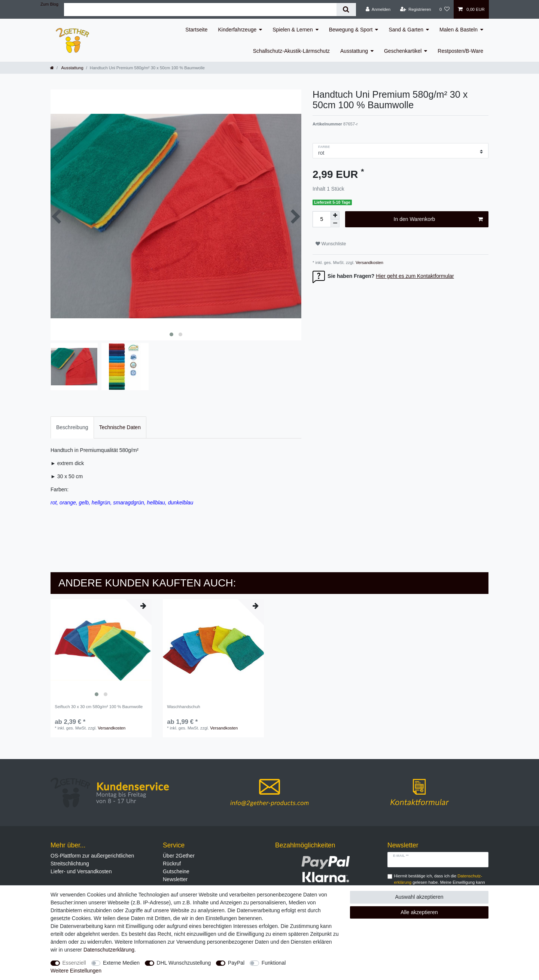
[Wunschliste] (444, 9)
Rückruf (172, 864)
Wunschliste (331, 244)
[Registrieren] (415, 9)
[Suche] (346, 10)
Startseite (196, 30)
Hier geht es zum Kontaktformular (415, 276)
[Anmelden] (378, 9)
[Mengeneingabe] (322, 219)
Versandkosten (369, 263)
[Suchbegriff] (200, 10)
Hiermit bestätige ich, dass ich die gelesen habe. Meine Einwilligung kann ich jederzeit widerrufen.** (440, 882)
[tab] (72, 427)
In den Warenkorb (438, 219)
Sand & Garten (406, 30)
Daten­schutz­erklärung (109, 950)
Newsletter (175, 879)
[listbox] (101, 650)
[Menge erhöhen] (335, 215)
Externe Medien (121, 963)
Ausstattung (354, 51)
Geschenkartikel (403, 51)
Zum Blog (49, 4)
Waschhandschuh (184, 707)
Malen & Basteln (459, 30)
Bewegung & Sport (351, 30)
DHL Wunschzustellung (184, 963)
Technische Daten (120, 427)
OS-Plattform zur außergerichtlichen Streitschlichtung (92, 860)
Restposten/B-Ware (460, 51)
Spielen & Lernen (293, 30)
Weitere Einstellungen (76, 971)
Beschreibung (72, 427)
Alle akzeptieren (419, 912)
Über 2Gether (179, 856)
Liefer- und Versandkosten (81, 871)
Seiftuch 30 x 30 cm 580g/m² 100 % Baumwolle (99, 707)
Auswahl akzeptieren (419, 897)
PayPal (236, 963)
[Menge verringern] (335, 223)
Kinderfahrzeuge (237, 30)
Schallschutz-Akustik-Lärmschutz (291, 51)
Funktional (274, 963)
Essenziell (74, 963)
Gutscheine (176, 871)
